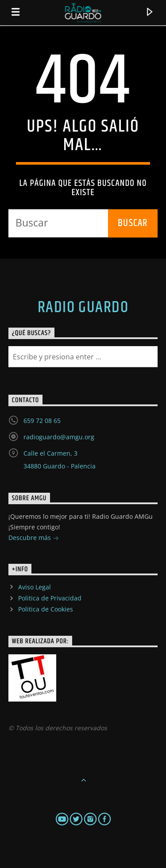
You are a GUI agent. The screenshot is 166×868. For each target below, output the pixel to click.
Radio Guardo (83, 308)
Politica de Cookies (46, 609)
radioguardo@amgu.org (59, 437)
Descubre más (34, 538)
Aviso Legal (35, 587)
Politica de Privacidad (50, 598)
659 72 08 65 (42, 421)
